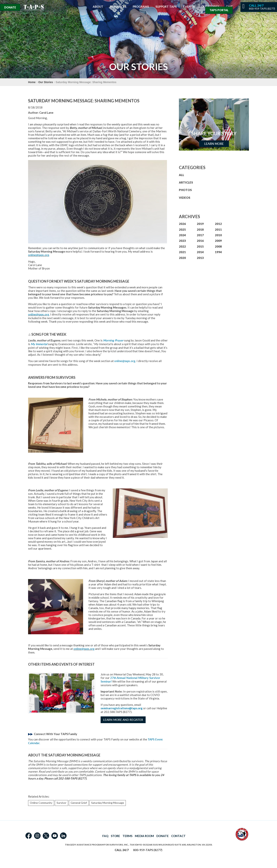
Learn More (214, 144)
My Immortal (39, 344)
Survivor (61, 803)
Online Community (41, 803)
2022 (182, 246)
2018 (200, 230)
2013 (200, 258)
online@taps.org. (125, 361)
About (98, 7)
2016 (200, 241)
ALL (181, 175)
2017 (200, 235)
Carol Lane (46, 113)
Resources (118, 7)
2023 (182, 241)
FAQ (105, 836)
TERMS (127, 836)
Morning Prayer (113, 340)
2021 (182, 252)
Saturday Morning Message (108, 803)
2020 (182, 258)
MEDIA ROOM (144, 836)
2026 (182, 224)
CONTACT (178, 836)
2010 (218, 235)
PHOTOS (185, 190)
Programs (141, 7)
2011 (218, 230)
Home (32, 82)
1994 (218, 252)
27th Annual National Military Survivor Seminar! (130, 680)
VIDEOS (185, 198)
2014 (200, 252)
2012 (218, 224)
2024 (182, 235)
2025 (182, 230)
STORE (115, 836)
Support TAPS (166, 7)
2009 (218, 241)
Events (189, 7)
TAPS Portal (219, 10)
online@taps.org (39, 255)
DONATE (163, 836)
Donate (10, 7)
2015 (200, 246)
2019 (200, 224)
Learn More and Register (123, 720)
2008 (218, 246)
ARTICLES (186, 182)
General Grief (79, 803)
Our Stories (46, 82)
